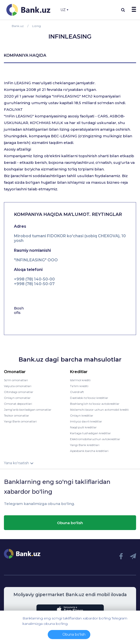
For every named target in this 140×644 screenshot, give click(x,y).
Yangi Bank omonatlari (20, 421)
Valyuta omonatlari (18, 386)
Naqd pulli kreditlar (83, 427)
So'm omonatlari (16, 380)
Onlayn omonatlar (17, 398)
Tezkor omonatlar (17, 415)
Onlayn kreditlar (82, 415)
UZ (64, 10)
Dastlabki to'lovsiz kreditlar (89, 398)
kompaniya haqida (25, 55)
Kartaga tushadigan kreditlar (90, 433)
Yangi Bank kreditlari (85, 445)
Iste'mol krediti (80, 380)
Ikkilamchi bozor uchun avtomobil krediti (99, 410)
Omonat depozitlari (18, 404)
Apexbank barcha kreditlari (89, 451)
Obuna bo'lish (70, 523)
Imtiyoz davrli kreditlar (86, 421)
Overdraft (77, 392)
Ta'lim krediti (79, 386)
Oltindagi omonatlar (19, 392)
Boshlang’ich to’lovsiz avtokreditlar (95, 404)
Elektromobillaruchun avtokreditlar (95, 439)
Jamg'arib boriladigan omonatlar (28, 410)
